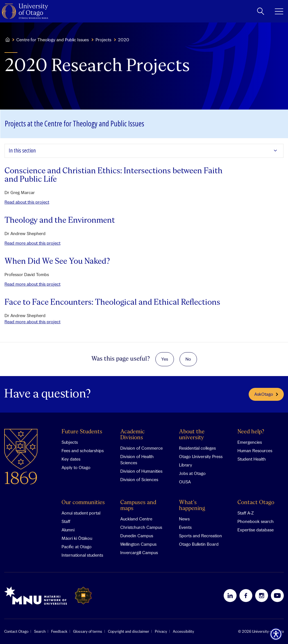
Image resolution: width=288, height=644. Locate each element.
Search (40, 631)
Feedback (59, 631)
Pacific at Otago (77, 547)
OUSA (185, 482)
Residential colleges (197, 448)
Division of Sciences (139, 479)
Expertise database (256, 530)
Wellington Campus (138, 544)
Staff (66, 521)
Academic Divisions (132, 435)
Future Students (82, 432)
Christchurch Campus (141, 527)
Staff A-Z (246, 513)
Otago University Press (201, 456)
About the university (192, 435)
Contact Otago (256, 503)
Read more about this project (32, 243)
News (184, 519)
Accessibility (183, 631)
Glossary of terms (88, 631)
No (188, 359)
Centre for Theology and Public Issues (53, 40)
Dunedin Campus (137, 536)
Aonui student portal (81, 513)
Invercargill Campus (139, 552)
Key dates (71, 459)
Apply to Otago (76, 467)
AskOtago (266, 394)
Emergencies (250, 442)
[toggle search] (261, 11)
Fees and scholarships (83, 450)
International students (82, 555)
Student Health (252, 459)
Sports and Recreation (200, 536)
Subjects (70, 442)
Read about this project (27, 202)
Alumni (68, 530)
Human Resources (255, 450)
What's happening (192, 506)
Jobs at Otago (192, 473)
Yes (165, 359)
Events (185, 527)
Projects (103, 40)
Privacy (161, 631)
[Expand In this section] (144, 151)
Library (186, 465)
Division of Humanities (141, 471)
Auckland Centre (136, 519)
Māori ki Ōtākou (77, 538)
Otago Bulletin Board (199, 544)
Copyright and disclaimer (129, 631)
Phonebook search (256, 521)
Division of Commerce (141, 448)
